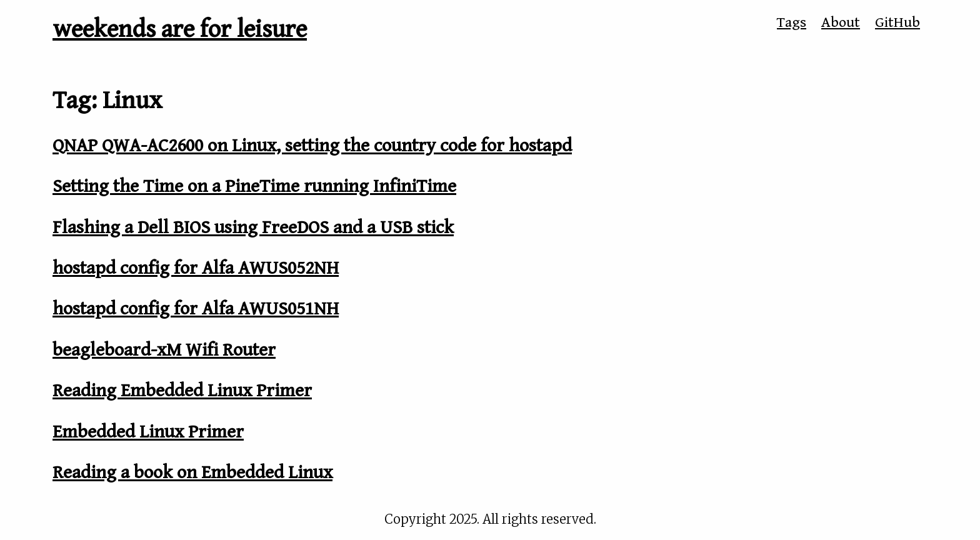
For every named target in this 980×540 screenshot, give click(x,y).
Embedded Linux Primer (148, 432)
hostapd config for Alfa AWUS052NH (196, 268)
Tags (792, 22)
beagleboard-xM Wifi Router (164, 350)
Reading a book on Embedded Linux (192, 472)
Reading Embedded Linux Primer (182, 391)
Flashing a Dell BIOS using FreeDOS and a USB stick (253, 227)
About (841, 22)
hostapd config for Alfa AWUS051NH (196, 309)
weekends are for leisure (180, 29)
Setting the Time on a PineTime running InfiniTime (254, 186)
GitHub (897, 22)
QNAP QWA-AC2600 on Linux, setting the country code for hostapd (312, 146)
